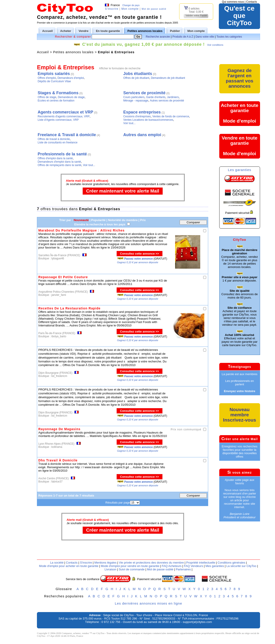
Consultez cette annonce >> (140, 254)
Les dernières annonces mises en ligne (148, 603)
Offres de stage (47, 97)
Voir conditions (215, 45)
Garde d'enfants (156, 97)
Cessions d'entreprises (137, 116)
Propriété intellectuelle (201, 563)
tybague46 (58, 258)
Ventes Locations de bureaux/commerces (148, 120)
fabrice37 (57, 482)
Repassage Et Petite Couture (63, 277)
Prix (143, 220)
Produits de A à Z (183, 37)
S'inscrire (112, 9)
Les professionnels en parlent (239, 383)
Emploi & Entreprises (116, 52)
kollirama (57, 447)
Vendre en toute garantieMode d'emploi (240, 146)
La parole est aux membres (240, 374)
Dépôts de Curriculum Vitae (54, 81)
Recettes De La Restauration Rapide (69, 308)
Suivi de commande (132, 569)
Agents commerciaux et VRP (65, 112)
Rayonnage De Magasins (59, 429)
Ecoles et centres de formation (56, 101)
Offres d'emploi (47, 78)
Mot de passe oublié (154, 9)
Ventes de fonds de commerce (171, 116)
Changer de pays (131, 5)
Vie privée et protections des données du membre (151, 563)
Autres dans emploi (142, 135)
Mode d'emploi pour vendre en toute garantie (130, 566)
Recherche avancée (158, 37)
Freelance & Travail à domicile (67, 135)
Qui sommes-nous (233, 2)
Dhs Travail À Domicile (58, 460)
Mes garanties (215, 566)
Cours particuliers (134, 97)
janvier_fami (59, 295)
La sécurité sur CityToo (241, 566)
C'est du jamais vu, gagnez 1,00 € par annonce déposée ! (143, 44)
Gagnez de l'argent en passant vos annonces (240, 78)
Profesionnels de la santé (62, 154)
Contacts (252, 2)
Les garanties (240, 170)
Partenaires (183, 569)
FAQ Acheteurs (172, 566)
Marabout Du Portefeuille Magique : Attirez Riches (81, 230)
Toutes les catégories (229, 37)
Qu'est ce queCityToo (239, 16)
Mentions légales (106, 563)
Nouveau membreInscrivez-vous (240, 415)
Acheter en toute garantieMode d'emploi (240, 113)
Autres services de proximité (167, 101)
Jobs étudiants (138, 74)
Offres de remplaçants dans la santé (59, 165)
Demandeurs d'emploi (71, 78)
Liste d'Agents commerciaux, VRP (58, 120)
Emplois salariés (54, 74)
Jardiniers (173, 97)
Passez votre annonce (138, 259)
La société (57, 563)
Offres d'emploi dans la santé (55, 158)
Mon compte (130, 9)
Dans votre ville (205, 37)
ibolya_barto (59, 336)
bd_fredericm (59, 376)
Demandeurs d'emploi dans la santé (59, 162)
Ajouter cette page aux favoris (239, 482)
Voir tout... (129, 123)
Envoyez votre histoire (240, 391)
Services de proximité (144, 93)
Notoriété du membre (123, 220)
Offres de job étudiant (136, 78)
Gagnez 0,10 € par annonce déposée (138, 262)
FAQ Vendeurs (194, 566)
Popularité (98, 220)
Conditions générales (232, 563)
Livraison (110, 569)
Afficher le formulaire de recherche (120, 68)
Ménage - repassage (136, 101)
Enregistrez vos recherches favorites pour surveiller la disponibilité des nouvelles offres (240, 451)
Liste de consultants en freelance (57, 142)
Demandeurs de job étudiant (168, 78)
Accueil (43, 52)
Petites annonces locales (73, 52)
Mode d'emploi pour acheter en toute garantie (69, 566)
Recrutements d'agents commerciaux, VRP (64, 116)
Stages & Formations (58, 93)
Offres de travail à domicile (54, 139)
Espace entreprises (142, 112)
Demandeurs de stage (71, 97)
